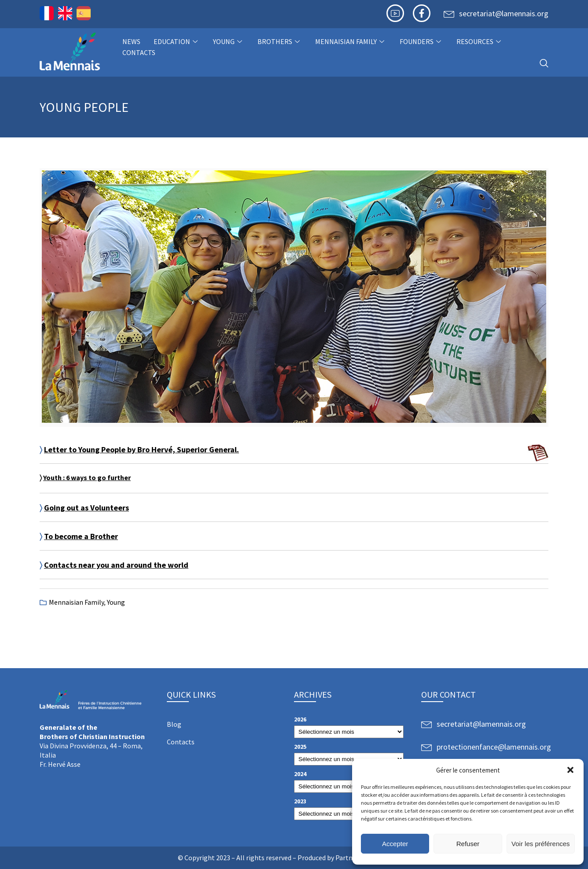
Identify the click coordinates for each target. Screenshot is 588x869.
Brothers (280, 41)
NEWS (131, 41)
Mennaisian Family (351, 41)
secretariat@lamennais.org (504, 13)
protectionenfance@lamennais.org (494, 747)
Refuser (468, 844)
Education (177, 41)
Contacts (139, 52)
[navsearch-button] (544, 64)
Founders (421, 41)
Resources (480, 41)
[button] (570, 770)
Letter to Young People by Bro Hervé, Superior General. (141, 449)
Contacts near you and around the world (116, 565)
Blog (174, 724)
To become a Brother (81, 536)
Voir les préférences (541, 844)
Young (229, 41)
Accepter (395, 844)
